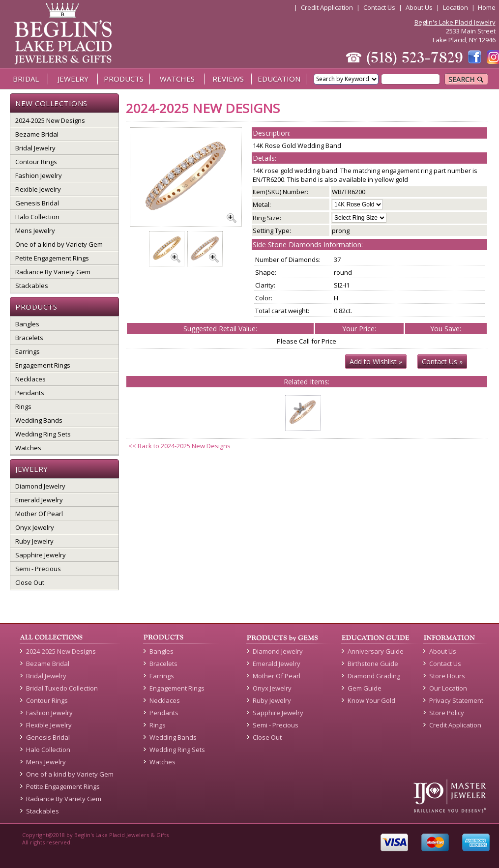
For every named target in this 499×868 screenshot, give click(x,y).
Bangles (27, 324)
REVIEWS (228, 79)
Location (455, 7)
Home (487, 7)
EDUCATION (279, 79)
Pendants (30, 393)
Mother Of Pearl (39, 514)
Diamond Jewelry (40, 486)
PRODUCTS (124, 79)
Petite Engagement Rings (52, 258)
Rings (23, 406)
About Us (419, 7)
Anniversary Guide (376, 651)
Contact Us (379, 7)
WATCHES (177, 79)
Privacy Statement (456, 700)
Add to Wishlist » (376, 362)
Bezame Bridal (37, 134)
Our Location (448, 688)
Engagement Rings (43, 365)
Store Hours (447, 676)
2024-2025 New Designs (50, 120)
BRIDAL (26, 79)
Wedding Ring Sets (43, 434)
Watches (28, 448)
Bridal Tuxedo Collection (62, 688)
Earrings (28, 351)
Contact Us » (442, 362)
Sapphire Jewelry (41, 555)
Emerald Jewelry (39, 500)
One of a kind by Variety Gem (59, 244)
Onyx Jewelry (35, 527)
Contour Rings (36, 162)
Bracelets (29, 338)
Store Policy (447, 713)
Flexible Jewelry (38, 189)
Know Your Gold (371, 700)
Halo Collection (37, 217)
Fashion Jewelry (39, 175)
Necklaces (30, 379)
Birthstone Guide (373, 664)
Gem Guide (365, 688)
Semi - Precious (38, 569)
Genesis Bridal (37, 203)
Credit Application (327, 7)
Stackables (32, 286)
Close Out (30, 582)
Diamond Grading (374, 676)
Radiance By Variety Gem (53, 272)
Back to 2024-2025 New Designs (184, 446)
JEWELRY (73, 79)
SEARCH (466, 79)
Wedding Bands (39, 420)
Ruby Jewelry (34, 541)
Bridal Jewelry (35, 148)
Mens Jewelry (35, 231)
